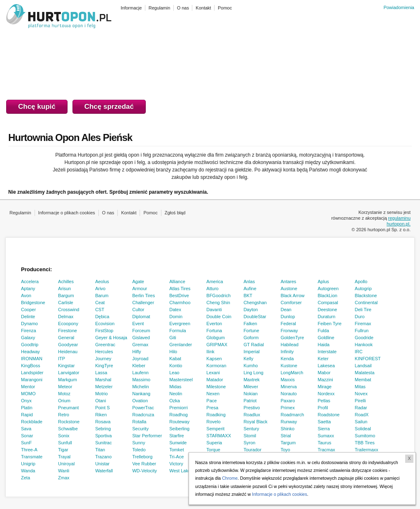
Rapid (27, 415)
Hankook (364, 345)
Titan (100, 450)
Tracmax (327, 450)
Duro (360, 317)
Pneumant (68, 408)
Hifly (136, 352)
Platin (27, 408)
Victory (176, 464)
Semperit (215, 429)
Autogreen (328, 289)
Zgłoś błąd (175, 213)
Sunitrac (103, 443)
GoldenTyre (292, 338)
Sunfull (65, 443)
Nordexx (326, 394)
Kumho (251, 366)
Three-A (29, 450)
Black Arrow (292, 296)
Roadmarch (292, 415)
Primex (287, 408)
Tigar (63, 450)
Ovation (140, 401)
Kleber (139, 366)
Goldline (326, 338)
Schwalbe (68, 429)
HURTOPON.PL (59, 17)
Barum (102, 296)
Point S (102, 408)
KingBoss (30, 366)
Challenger (143, 303)
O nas (108, 213)
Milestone (216, 387)
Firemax (363, 324)
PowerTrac (143, 408)
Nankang (141, 394)
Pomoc (150, 213)
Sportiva (103, 436)
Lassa (101, 373)
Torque (213, 450)
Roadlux (252, 415)
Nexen (213, 394)
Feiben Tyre (330, 324)
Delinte (28, 317)
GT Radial (253, 345)
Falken (250, 324)
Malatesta (365, 373)
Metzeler (104, 387)
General (66, 338)
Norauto (288, 394)
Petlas (324, 401)
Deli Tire (363, 310)
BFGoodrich (218, 296)
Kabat (175, 359)
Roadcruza (143, 415)
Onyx (26, 401)
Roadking (216, 415)
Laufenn (140, 373)
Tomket (176, 450)
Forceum (141, 331)
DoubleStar (255, 317)
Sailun (361, 422)
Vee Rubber (144, 464)
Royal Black (255, 422)
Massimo (141, 380)
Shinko (287, 429)
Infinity (287, 352)
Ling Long (253, 373)
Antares (288, 281)
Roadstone (329, 415)
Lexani (213, 373)
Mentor (28, 387)
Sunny (139, 443)
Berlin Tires (143, 296)
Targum (288, 443)
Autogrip (363, 289)
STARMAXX (219, 436)
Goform (251, 338)
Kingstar (66, 366)
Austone (289, 289)
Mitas (360, 387)
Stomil (250, 436)
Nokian (250, 394)
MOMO (28, 394)
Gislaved (141, 338)
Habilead (289, 345)
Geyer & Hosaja (111, 338)
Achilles (66, 281)
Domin (176, 317)
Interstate (327, 352)
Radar (361, 408)
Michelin (140, 387)
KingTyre (104, 366)
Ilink (210, 352)
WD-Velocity (145, 471)
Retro (64, 415)
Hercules (104, 352)
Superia (214, 443)
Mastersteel (181, 380)
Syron (249, 443)
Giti (173, 338)
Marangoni (32, 380)
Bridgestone (33, 303)
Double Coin (219, 317)
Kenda (287, 359)
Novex (361, 394)
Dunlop (288, 317)
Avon (26, 296)
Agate (138, 281)
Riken (101, 415)
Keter (323, 359)
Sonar (27, 436)
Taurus (325, 443)
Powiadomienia (399, 7)
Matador (215, 380)
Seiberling (179, 429)
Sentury (251, 429)
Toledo (139, 450)
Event (138, 324)
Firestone (68, 331)
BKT (248, 296)
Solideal (363, 429)
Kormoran (216, 366)
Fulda (324, 331)
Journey (103, 359)
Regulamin (20, 213)
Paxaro (288, 401)
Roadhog (178, 415)
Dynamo (29, 324)
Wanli (64, 471)
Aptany (28, 289)
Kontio (176, 366)
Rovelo (213, 422)
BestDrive (179, 296)
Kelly (248, 359)
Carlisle (66, 303)
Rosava (103, 422)
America (215, 281)
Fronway (289, 331)
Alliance (177, 281)
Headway (30, 352)
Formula (177, 331)
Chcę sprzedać (109, 107)
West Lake (180, 471)
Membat (363, 380)
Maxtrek (251, 380)
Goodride (364, 338)
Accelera (30, 281)
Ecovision (105, 324)
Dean (286, 310)
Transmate (32, 457)
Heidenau (68, 352)
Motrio (101, 394)
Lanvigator (69, 373)
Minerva (288, 387)
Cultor (138, 310)
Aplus (324, 281)
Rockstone (69, 422)
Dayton (251, 310)
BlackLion (328, 296)
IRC (359, 352)
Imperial (251, 352)
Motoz (64, 394)
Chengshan (255, 303)
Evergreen (180, 324)
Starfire (176, 436)
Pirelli (360, 401)
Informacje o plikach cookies (67, 213)
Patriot (250, 401)
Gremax (140, 345)
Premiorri (178, 408)
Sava (26, 429)
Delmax (66, 317)
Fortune (251, 331)
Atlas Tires (180, 289)
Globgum (216, 338)
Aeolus (102, 281)
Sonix (64, 436)
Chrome (230, 478)
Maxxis (287, 380)
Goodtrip (30, 345)
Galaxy (28, 338)
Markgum (68, 380)
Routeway (179, 422)
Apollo (361, 281)
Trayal (64, 457)
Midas (175, 387)
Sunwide (178, 443)
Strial (286, 436)
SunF (26, 443)
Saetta (324, 422)
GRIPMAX (217, 345)
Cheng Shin (218, 303)
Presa (212, 408)
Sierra (324, 429)
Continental (366, 303)
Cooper (28, 310)
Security (140, 429)
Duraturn (327, 317)
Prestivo (252, 408)
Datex (175, 310)
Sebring (103, 429)
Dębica (102, 317)
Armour (140, 289)
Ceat (100, 303)
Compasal (328, 303)
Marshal (103, 380)
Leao (174, 373)
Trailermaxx (367, 450)
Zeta (26, 478)
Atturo (212, 289)
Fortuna (214, 331)
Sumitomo (365, 436)
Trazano (103, 457)
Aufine (250, 289)
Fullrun (362, 331)
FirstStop (104, 331)
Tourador (252, 450)
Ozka (175, 401)
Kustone (289, 366)
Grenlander (181, 345)
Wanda (28, 471)
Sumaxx (326, 436)
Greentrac (105, 345)
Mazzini (325, 380)
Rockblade (32, 422)
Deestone (328, 310)
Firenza (29, 331)
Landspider (32, 373)
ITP (62, 359)
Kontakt (129, 213)
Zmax (64, 478)
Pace (211, 401)
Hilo (173, 352)
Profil (323, 408)
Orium (64, 401)
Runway (289, 422)
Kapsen (214, 359)
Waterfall (104, 471)
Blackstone (366, 296)
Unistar (102, 464)
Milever (251, 387)
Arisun (64, 289)
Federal (288, 324)
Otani (100, 401)
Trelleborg (142, 457)
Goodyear (68, 345)
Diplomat (141, 317)
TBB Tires (365, 443)
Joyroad (140, 359)
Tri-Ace (176, 457)
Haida (324, 345)
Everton (214, 324)
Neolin (176, 394)
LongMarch (292, 373)
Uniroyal (66, 464)
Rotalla (139, 422)
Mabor (324, 373)
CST (100, 310)
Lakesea (327, 366)
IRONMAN (32, 359)
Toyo (285, 450)
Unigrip (28, 464)
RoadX (362, 415)
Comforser (291, 303)
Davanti (214, 310)
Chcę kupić (37, 107)
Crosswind (69, 310)
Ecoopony (68, 324)
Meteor (65, 387)
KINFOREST (368, 359)
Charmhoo (180, 303)
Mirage (325, 387)
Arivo (100, 289)
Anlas (249, 281)
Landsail (363, 366)
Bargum (66, 296)
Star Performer (147, 436)
